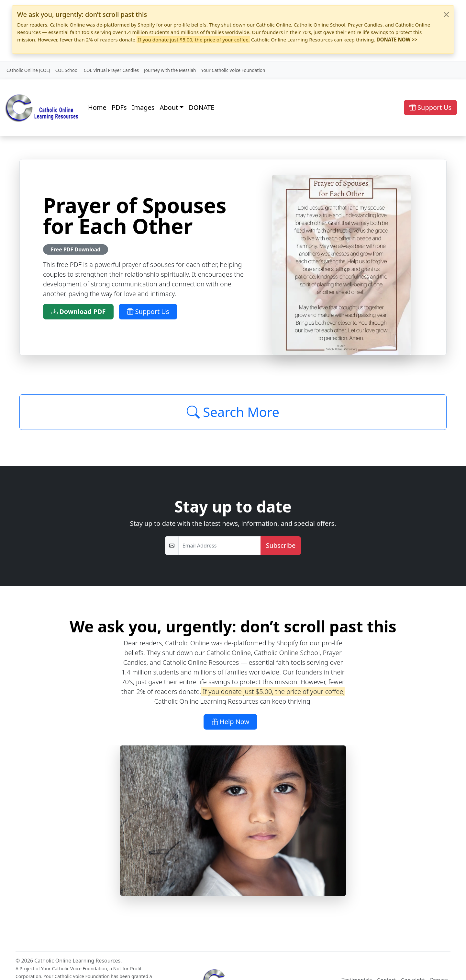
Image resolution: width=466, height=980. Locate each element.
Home (97, 107)
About (169, 107)
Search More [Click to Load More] (233, 412)
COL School (67, 70)
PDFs (119, 107)
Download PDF (78, 311)
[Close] (446, 15)
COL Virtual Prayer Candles (111, 70)
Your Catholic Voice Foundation (233, 70)
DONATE (201, 107)
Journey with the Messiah (170, 70)
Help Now (231, 722)
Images (143, 107)
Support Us (430, 107)
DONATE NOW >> (397, 40)
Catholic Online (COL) (28, 70)
